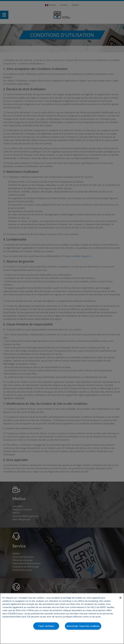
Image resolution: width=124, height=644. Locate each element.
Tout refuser (46, 626)
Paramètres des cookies (62, 637)
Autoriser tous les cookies (83, 626)
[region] (62, 619)
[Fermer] (120, 598)
